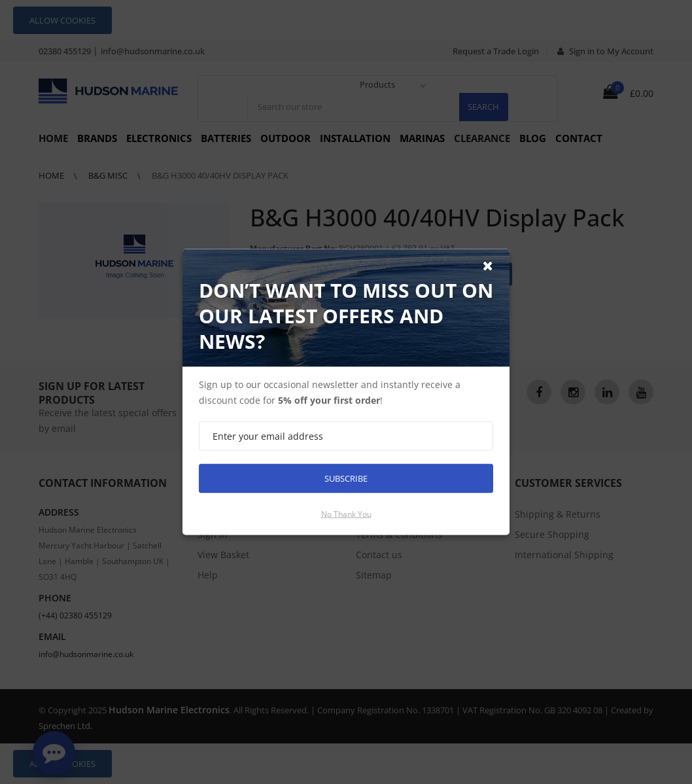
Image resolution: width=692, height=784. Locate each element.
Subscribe (346, 478)
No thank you (346, 514)
